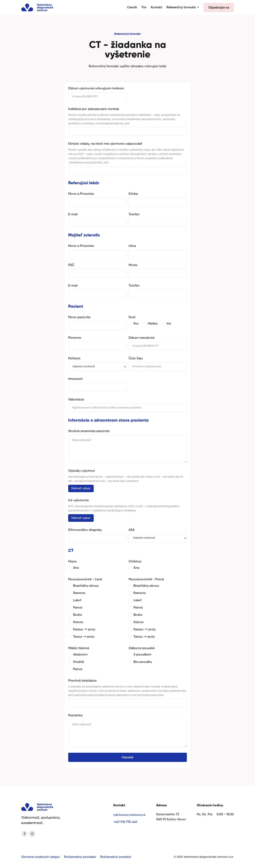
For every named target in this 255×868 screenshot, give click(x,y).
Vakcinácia (76, 400)
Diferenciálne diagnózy (85, 530)
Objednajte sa (219, 8)
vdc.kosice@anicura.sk (129, 815)
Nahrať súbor (81, 488)
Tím (144, 7)
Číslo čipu (136, 358)
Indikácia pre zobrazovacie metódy (94, 109)
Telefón (134, 214)
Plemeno (75, 338)
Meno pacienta (79, 317)
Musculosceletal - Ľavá (85, 579)
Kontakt (156, 7)
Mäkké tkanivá (79, 648)
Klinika (133, 194)
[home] (37, 7)
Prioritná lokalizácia (82, 681)
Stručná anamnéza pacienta (89, 431)
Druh (132, 317)
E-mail (73, 214)
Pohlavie (74, 358)
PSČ (71, 265)
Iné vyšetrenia (78, 500)
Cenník (132, 7)
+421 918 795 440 (125, 822)
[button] (183, 7)
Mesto (133, 265)
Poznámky (75, 715)
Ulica (132, 246)
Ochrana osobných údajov (41, 857)
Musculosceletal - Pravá (146, 579)
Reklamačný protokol (116, 857)
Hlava (72, 562)
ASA (132, 530)
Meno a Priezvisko (81, 194)
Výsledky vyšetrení (81, 471)
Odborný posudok (142, 648)
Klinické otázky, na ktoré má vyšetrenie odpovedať (105, 144)
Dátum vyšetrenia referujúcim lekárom (96, 89)
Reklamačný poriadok (80, 857)
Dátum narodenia (141, 338)
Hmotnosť (75, 379)
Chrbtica (135, 562)
